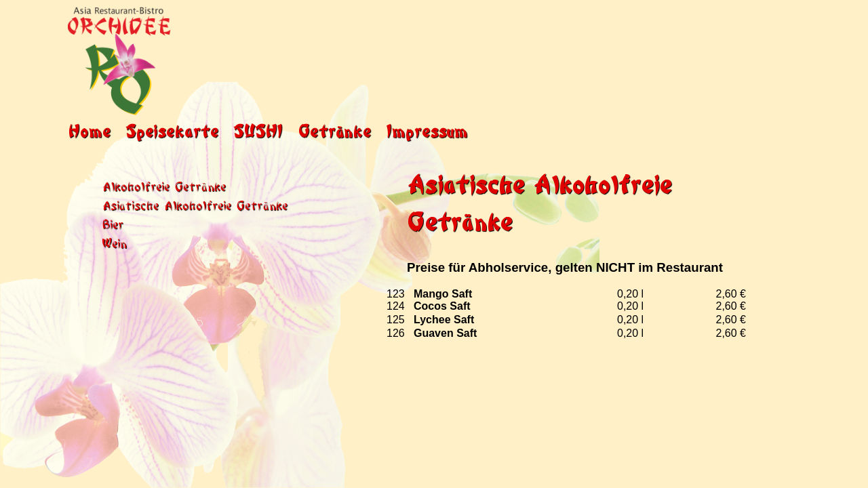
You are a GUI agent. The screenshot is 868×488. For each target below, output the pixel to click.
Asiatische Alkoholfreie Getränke (195, 204)
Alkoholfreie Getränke (164, 185)
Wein (114, 242)
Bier (113, 223)
